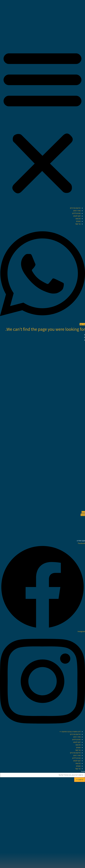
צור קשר (78, 224)
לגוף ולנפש (77, 216)
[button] (42, 121)
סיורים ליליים (76, 213)
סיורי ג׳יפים (77, 211)
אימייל (83, 771)
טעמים (78, 221)
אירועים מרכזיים (75, 208)
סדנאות (78, 219)
